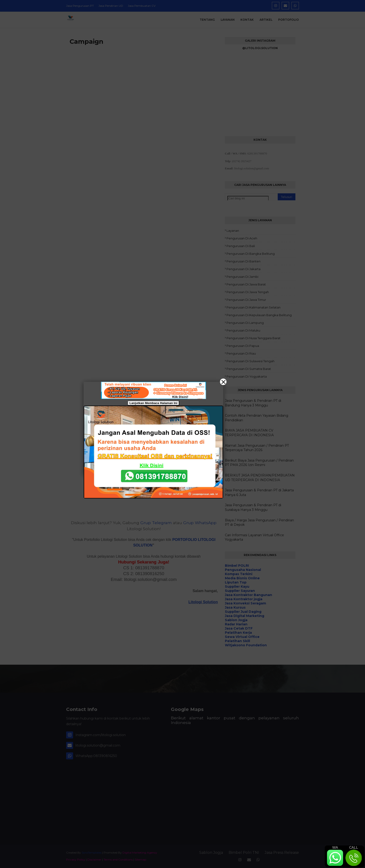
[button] (182, 434)
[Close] (223, 382)
